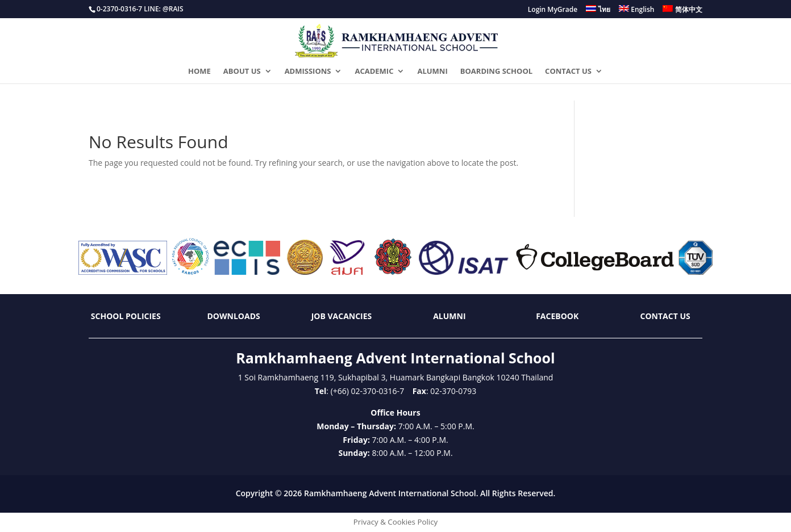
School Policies (126, 316)
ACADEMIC (374, 72)
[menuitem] (598, 12)
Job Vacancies (342, 316)
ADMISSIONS (308, 72)
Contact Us (665, 316)
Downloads (234, 316)
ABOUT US (242, 72)
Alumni (449, 316)
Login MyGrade (553, 10)
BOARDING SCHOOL (496, 72)
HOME (199, 72)
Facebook (557, 316)
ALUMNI (432, 72)
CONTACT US (568, 72)
